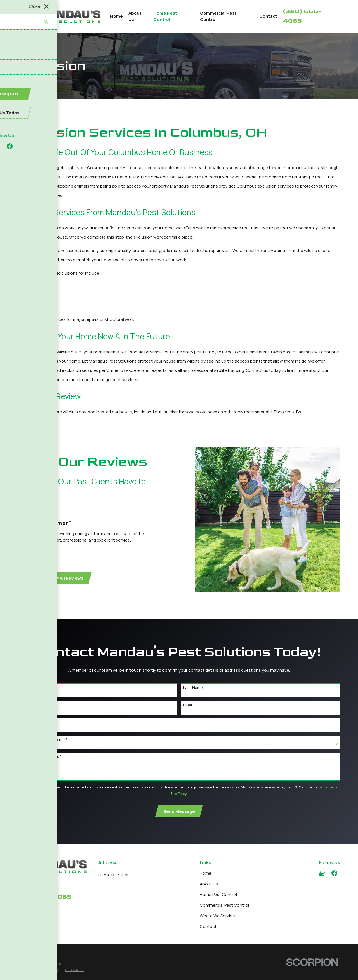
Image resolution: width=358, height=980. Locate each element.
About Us (209, 884)
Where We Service (217, 916)
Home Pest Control (218, 894)
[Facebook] (334, 873)
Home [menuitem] (116, 16)
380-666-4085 (45, 897)
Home (206, 873)
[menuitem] (25, 970)
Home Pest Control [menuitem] (165, 16)
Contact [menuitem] (268, 16)
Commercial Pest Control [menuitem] (218, 16)
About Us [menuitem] (135, 16)
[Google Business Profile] (322, 873)
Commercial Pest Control (224, 905)
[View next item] (28, 578)
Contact (208, 926)
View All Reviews (61, 578)
